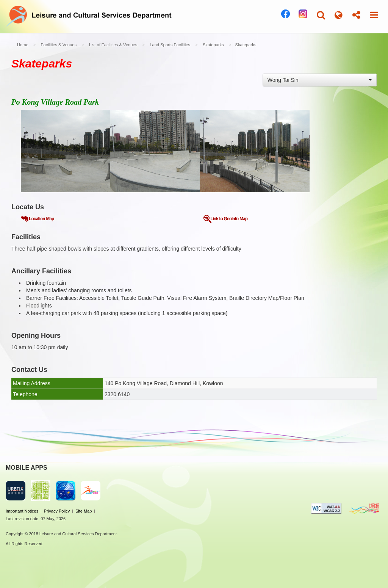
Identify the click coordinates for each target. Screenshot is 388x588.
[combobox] (320, 80)
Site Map (84, 511)
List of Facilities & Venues (113, 45)
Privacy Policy (57, 511)
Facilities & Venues (59, 45)
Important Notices (22, 511)
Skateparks (213, 45)
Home (23, 45)
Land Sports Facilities (170, 45)
